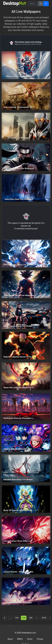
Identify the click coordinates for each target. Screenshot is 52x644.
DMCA (20, 639)
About (10, 639)
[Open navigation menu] (46, 4)
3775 (44, 618)
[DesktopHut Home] (15, 4)
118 (17, 618)
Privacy (40, 639)
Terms (30, 639)
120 (31, 618)
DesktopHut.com (29, 633)
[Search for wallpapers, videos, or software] (33, 4)
